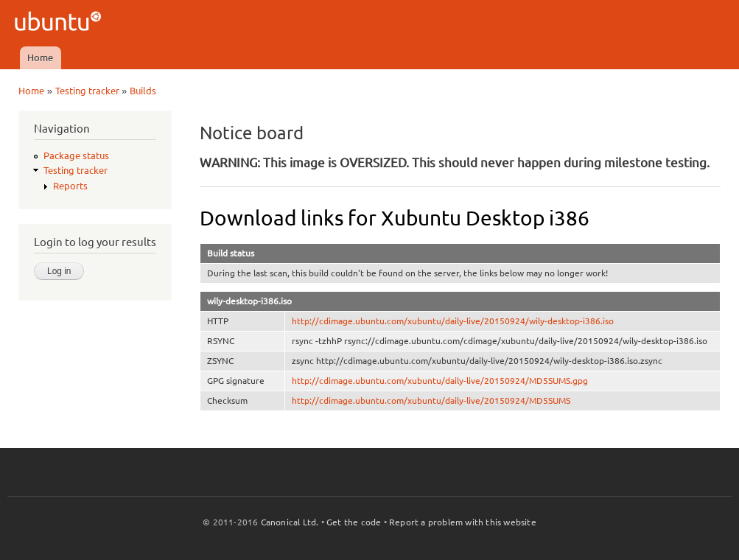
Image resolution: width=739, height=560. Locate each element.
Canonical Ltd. (290, 522)
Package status (76, 155)
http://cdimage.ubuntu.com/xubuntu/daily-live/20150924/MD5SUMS (431, 400)
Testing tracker (87, 91)
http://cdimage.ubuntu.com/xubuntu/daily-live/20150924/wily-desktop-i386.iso (453, 321)
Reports (70, 186)
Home (40, 57)
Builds (143, 91)
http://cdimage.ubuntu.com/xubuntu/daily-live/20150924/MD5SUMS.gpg (440, 381)
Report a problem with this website (463, 522)
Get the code (354, 522)
